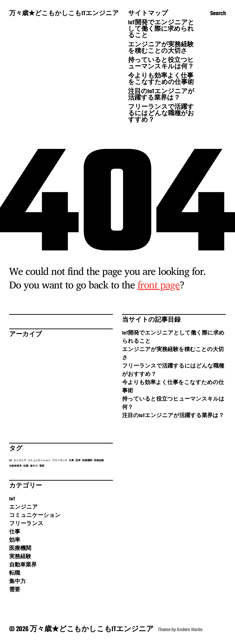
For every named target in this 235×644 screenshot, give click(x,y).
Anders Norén (190, 630)
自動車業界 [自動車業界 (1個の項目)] (15, 466)
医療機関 (20, 549)
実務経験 (20, 557)
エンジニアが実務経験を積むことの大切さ (161, 48)
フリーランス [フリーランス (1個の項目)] (60, 461)
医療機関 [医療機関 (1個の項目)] (87, 461)
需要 (15, 590)
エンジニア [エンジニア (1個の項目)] (20, 461)
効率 (15, 540)
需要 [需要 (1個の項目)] (42, 466)
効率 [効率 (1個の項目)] (78, 461)
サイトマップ (148, 14)
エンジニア (24, 507)
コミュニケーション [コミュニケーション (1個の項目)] (39, 461)
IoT (12, 499)
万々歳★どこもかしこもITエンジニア (64, 14)
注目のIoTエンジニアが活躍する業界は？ (161, 95)
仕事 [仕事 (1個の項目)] (71, 461)
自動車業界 (23, 565)
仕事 (15, 532)
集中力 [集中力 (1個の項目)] (34, 466)
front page (159, 284)
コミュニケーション (35, 516)
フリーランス (26, 524)
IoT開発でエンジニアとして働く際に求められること (161, 29)
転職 (15, 573)
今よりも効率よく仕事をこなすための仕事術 (161, 79)
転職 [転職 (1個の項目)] (26, 466)
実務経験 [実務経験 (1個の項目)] (99, 461)
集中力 (17, 582)
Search (218, 14)
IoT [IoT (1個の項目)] (11, 461)
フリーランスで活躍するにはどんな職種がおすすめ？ (161, 114)
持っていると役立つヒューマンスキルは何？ (161, 64)
